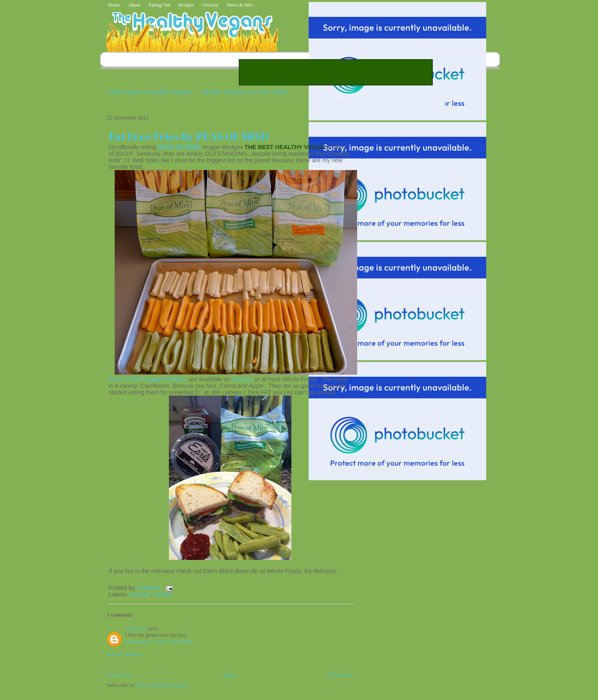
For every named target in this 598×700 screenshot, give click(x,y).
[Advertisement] (336, 72)
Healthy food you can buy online (244, 92)
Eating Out (159, 5)
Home (114, 5)
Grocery (210, 5)
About (134, 5)
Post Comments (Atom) (162, 685)
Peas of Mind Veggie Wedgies (148, 379)
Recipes (186, 5)
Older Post (340, 675)
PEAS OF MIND (179, 147)
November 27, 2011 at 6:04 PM (159, 641)
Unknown (150, 588)
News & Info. (240, 5)
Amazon (242, 379)
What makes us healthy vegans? (151, 92)
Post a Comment (125, 654)
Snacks (163, 594)
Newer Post (119, 675)
